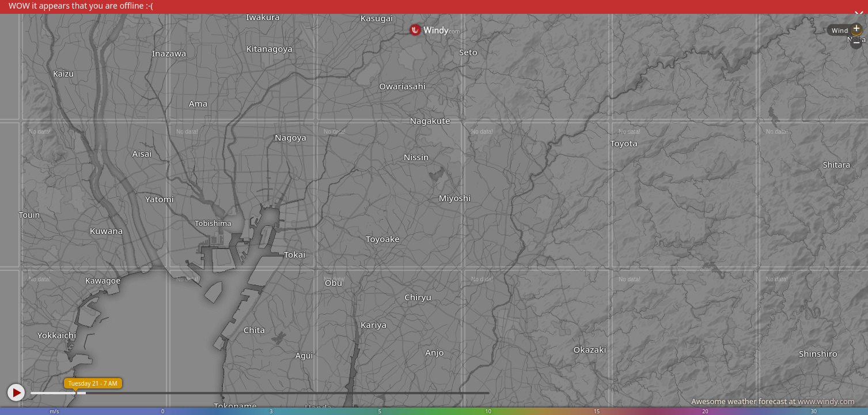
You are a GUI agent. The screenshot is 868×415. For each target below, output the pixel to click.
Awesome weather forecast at (773, 401)
